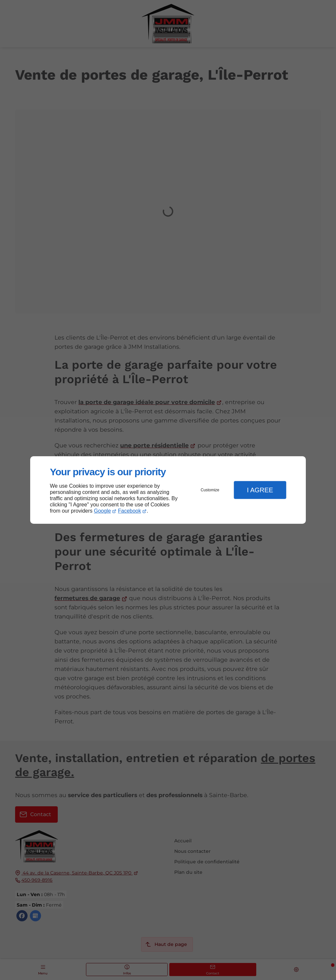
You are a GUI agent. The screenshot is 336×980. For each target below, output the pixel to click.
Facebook (130, 511)
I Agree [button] (260, 490)
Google (102, 511)
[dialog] (168, 490)
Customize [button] (210, 490)
